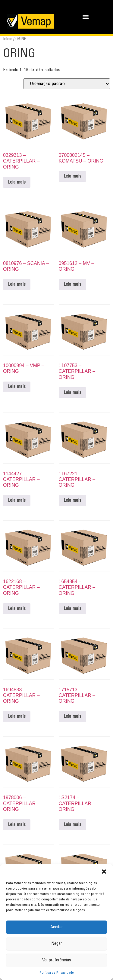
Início (8, 39)
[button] (104, 872)
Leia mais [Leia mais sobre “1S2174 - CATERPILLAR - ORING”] (72, 825)
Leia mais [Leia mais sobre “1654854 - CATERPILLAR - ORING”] (72, 609)
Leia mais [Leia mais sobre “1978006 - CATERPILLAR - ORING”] (17, 825)
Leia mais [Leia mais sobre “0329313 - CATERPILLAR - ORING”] (17, 182)
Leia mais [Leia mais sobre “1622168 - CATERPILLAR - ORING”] (17, 609)
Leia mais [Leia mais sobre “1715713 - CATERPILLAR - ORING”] (72, 717)
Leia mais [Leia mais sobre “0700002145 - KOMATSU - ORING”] (72, 176)
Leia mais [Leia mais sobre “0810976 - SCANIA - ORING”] (17, 285)
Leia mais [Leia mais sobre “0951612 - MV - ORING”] (72, 285)
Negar (57, 944)
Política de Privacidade (57, 973)
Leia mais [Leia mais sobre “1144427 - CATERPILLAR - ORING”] (17, 501)
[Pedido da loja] (67, 84)
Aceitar (57, 927)
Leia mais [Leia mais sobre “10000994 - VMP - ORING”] (17, 387)
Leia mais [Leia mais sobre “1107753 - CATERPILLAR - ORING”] (72, 393)
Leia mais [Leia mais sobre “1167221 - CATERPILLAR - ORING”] (72, 501)
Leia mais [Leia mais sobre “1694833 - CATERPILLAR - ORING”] (17, 717)
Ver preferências (57, 960)
